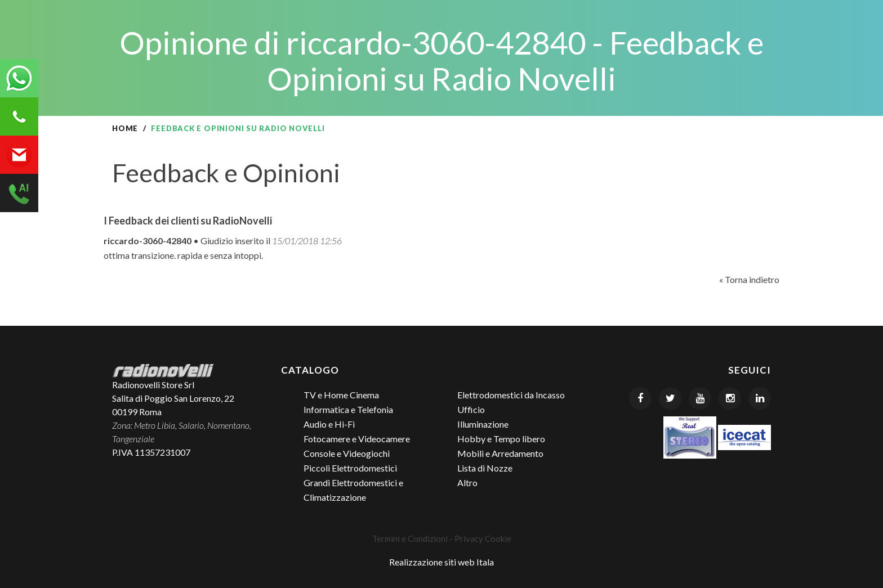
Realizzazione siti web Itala (441, 562)
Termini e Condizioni (410, 538)
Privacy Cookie (483, 538)
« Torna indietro (749, 279)
